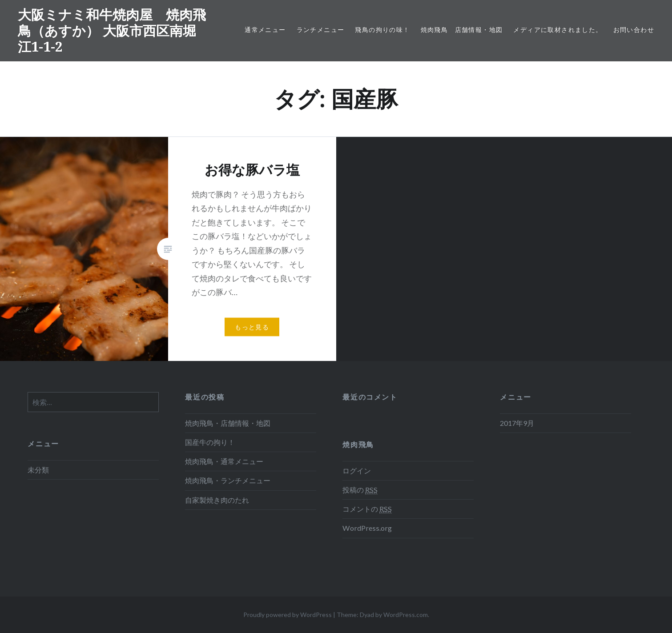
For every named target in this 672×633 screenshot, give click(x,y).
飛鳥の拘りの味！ (382, 30)
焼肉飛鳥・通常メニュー (224, 461)
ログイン (357, 471)
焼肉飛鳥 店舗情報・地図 (462, 30)
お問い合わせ (634, 30)
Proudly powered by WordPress (288, 615)
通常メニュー (265, 30)
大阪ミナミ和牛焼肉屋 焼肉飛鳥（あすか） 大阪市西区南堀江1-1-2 (112, 30)
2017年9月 (517, 423)
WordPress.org (367, 528)
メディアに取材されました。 (558, 30)
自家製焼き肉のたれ (217, 500)
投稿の (360, 490)
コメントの (367, 509)
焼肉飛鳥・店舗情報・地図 (228, 423)
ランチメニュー (321, 30)
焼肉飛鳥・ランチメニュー (228, 480)
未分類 (38, 470)
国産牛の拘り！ (210, 442)
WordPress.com (406, 615)
